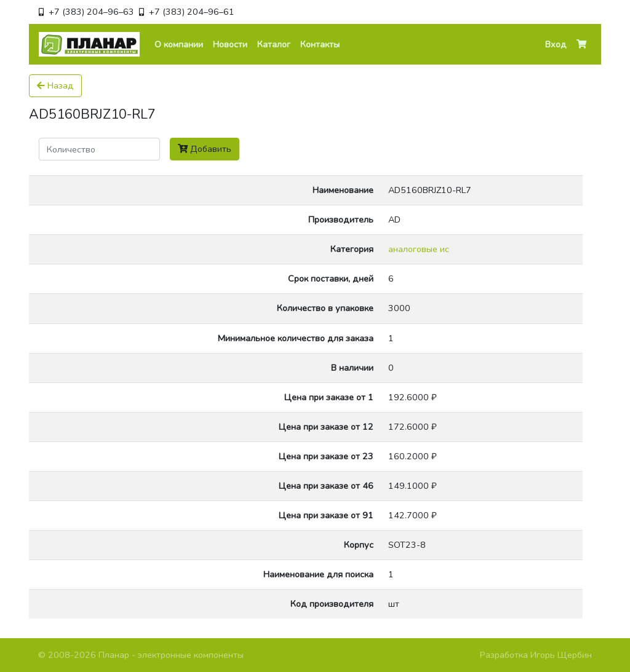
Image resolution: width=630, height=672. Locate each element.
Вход (556, 44)
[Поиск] (99, 149)
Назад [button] (55, 85)
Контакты (320, 44)
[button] (581, 45)
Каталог (274, 44)
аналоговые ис (419, 249)
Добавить (205, 149)
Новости (230, 44)
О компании (179, 44)
